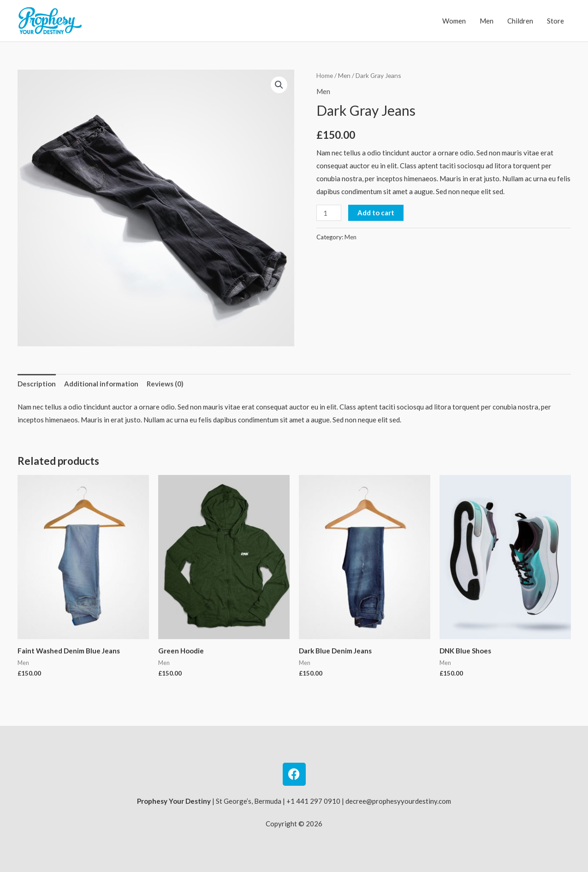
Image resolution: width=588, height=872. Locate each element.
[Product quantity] (329, 213)
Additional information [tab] (101, 384)
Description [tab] (37, 384)
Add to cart (376, 213)
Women (454, 21)
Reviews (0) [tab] (165, 384)
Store (555, 21)
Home (325, 75)
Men (487, 21)
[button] (279, 85)
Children (520, 21)
